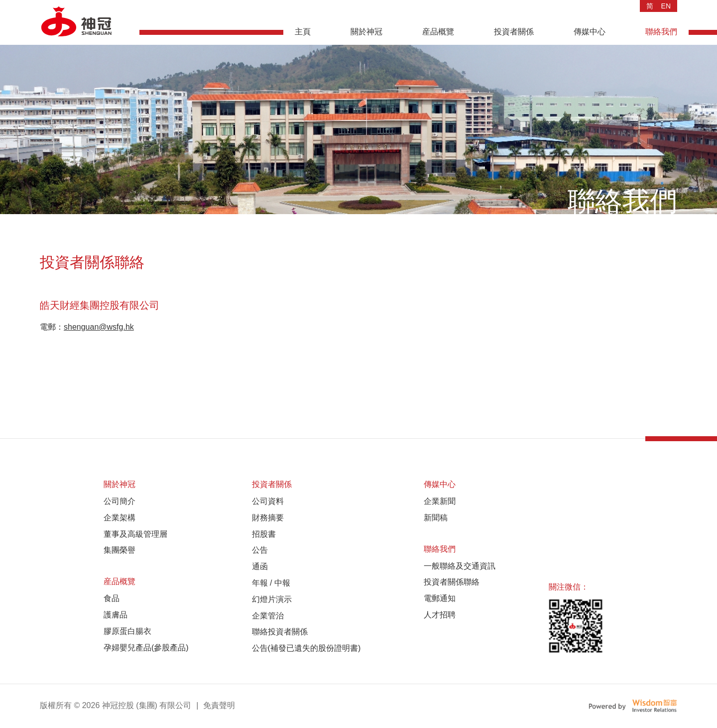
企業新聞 (440, 501)
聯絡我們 (661, 32)
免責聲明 (219, 705)
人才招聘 (440, 615)
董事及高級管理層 (135, 534)
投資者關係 (514, 32)
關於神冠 (366, 32)
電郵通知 (440, 598)
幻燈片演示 (272, 599)
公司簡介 (119, 501)
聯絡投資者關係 (280, 632)
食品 (112, 598)
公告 (260, 550)
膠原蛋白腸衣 (127, 631)
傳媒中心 (590, 32)
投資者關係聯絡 (452, 582)
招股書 (264, 534)
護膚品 (116, 615)
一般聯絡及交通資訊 (460, 566)
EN (666, 6)
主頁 (303, 32)
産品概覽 (438, 32)
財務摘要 (268, 518)
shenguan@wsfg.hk (99, 327)
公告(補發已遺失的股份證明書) (306, 648)
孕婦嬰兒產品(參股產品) (146, 648)
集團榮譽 (119, 550)
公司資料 (268, 501)
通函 (260, 566)
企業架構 (119, 518)
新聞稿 (436, 518)
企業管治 (268, 616)
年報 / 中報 (271, 583)
